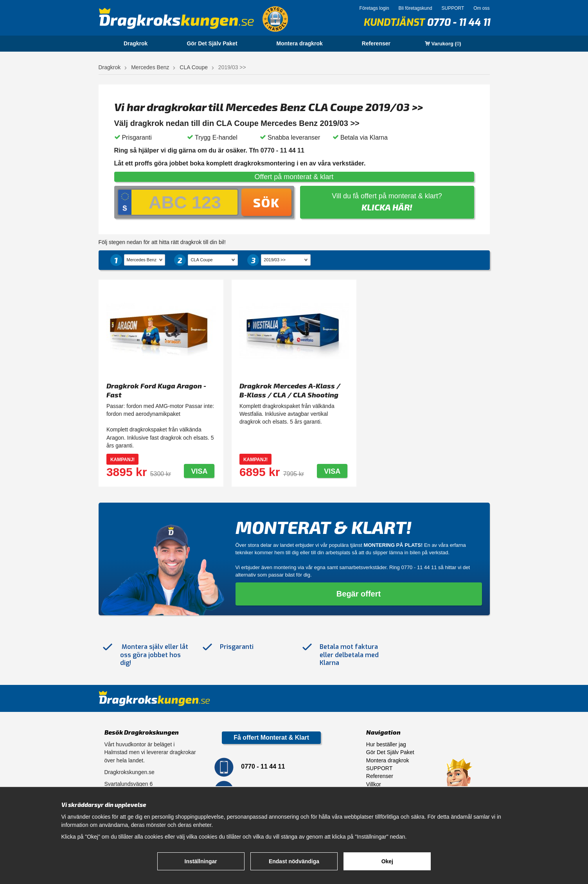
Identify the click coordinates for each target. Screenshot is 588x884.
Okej (387, 861)
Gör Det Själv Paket (212, 43)
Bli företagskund (415, 8)
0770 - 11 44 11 (458, 22)
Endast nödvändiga (294, 861)
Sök (266, 202)
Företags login (374, 8)
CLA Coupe (194, 67)
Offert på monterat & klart (294, 177)
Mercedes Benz (150, 67)
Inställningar (201, 861)
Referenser (376, 43)
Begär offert (359, 594)
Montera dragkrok (300, 43)
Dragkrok (136, 43)
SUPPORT (453, 8)
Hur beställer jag (386, 744)
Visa (199, 471)
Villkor (374, 784)
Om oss (481, 8)
